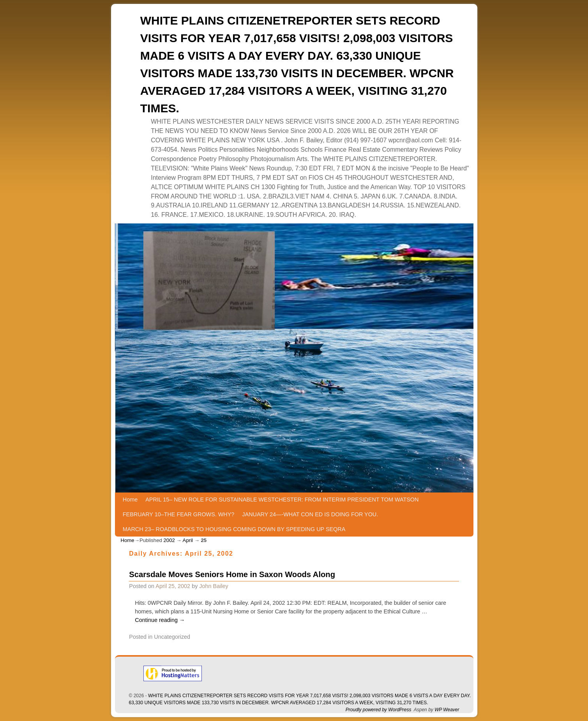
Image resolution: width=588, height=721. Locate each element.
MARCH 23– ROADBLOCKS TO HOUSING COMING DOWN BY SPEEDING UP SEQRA (234, 529)
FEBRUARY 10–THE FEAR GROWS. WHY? (179, 514)
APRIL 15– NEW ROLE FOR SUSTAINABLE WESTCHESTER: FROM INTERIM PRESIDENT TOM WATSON (282, 500)
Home (130, 500)
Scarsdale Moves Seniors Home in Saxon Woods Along (232, 574)
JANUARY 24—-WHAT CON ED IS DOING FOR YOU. (310, 514)
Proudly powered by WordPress (379, 710)
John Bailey (214, 586)
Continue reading (160, 620)
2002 (169, 540)
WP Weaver (447, 710)
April (188, 540)
